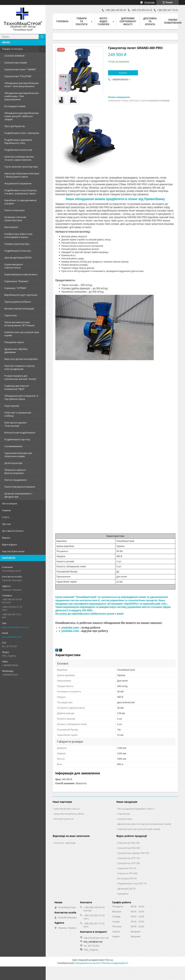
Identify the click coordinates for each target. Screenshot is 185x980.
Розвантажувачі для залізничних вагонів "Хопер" (21, 377)
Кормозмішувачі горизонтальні (14, 266)
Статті (6, 517)
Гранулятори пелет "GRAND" (20, 69)
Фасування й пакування (18, 183)
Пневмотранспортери (17, 244)
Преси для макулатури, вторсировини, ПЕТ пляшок (20, 324)
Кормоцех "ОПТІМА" (16, 288)
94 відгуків (149, 2)
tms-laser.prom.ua (64, 819)
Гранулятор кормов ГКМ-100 (133, 853)
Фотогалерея (10, 503)
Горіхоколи (11, 315)
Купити (123, 73)
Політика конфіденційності (115, 963)
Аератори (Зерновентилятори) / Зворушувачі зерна (22, 175)
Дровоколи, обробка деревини (16, 351)
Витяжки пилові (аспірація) (19, 309)
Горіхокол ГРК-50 (127, 868)
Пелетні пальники (14, 210)
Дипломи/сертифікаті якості (128, 21)
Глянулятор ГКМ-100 (129, 843)
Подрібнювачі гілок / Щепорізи (22, 133)
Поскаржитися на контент (88, 963)
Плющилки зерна (14, 342)
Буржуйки (123, 894)
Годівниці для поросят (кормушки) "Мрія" (17, 387)
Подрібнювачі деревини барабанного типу (18, 141)
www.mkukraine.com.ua (67, 809)
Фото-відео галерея (104, 21)
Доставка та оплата (150, 21)
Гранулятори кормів (16, 63)
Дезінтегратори (13, 463)
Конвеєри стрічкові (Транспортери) (15, 219)
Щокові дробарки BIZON (18, 258)
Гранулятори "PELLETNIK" (18, 76)
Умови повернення (173, 21)
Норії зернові (12, 406)
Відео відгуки (9, 544)
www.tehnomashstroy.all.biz (69, 814)
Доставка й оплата (13, 531)
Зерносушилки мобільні (18, 302)
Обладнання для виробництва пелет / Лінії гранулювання (22, 85)
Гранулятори (125, 819)
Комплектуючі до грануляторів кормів (22, 334)
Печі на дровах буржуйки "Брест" (136, 809)
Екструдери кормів (15, 106)
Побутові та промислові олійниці (18, 414)
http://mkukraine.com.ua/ (16, 627)
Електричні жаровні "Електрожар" (15, 424)
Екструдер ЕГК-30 (127, 878)
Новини (6, 510)
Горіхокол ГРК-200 (127, 873)
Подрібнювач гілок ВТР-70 (132, 883)
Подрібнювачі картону (17, 439)
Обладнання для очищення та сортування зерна (21, 397)
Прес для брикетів (15, 126)
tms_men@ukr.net (12, 637)
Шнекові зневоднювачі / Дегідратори (18, 495)
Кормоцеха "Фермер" (17, 281)
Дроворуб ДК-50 (126, 889)
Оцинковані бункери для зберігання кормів (18, 455)
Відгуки (6, 538)
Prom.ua (109, 960)
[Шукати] (42, 37)
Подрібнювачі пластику (18, 251)
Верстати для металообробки (21, 359)
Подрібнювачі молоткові (18, 150)
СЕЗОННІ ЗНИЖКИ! (14, 56)
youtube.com (70, 628)
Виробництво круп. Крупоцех (21, 295)
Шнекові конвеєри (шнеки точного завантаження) (19, 158)
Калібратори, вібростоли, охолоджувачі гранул (19, 235)
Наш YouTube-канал (13, 551)
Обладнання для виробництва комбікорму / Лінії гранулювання (22, 96)
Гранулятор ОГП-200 (129, 863)
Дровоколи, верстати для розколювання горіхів (144, 824)
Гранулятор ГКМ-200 (129, 848)
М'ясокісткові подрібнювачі (20, 433)
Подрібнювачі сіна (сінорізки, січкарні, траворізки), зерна (21, 192)
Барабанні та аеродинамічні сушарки (20, 202)
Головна (62, 21)
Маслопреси (11, 227)
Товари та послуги (12, 49)
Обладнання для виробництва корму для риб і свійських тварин (22, 116)
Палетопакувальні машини (20, 487)
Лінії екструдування (15, 480)
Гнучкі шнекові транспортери (21, 167)
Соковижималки (13, 446)
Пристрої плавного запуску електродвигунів (20, 367)
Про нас (7, 524)
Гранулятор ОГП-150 (129, 858)
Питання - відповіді (65, 843)
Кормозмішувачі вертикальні (21, 274)
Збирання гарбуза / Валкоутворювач (15, 471)
